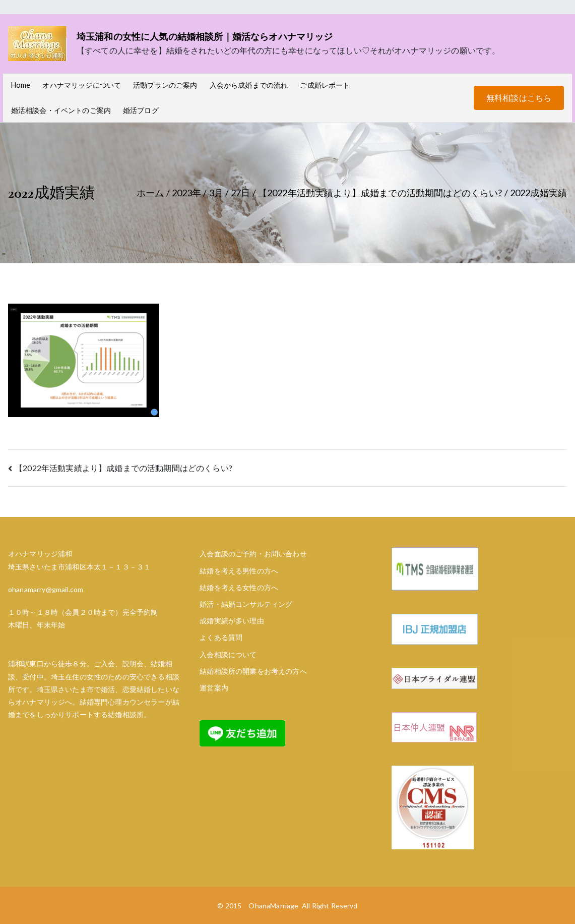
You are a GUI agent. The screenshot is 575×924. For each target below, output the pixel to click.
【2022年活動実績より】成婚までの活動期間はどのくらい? (123, 468)
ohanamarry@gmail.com (46, 589)
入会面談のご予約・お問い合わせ (253, 554)
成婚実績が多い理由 (232, 621)
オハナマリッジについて (82, 85)
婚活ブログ (141, 110)
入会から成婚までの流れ (249, 85)
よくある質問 (221, 637)
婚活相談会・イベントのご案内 (61, 110)
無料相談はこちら (519, 98)
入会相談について (228, 654)
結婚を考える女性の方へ (239, 587)
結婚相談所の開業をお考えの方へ (253, 671)
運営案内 (214, 688)
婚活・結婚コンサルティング (246, 604)
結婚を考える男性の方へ (239, 571)
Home (21, 85)
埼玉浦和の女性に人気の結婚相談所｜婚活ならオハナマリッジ (205, 36)
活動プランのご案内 (165, 85)
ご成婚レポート (325, 85)
